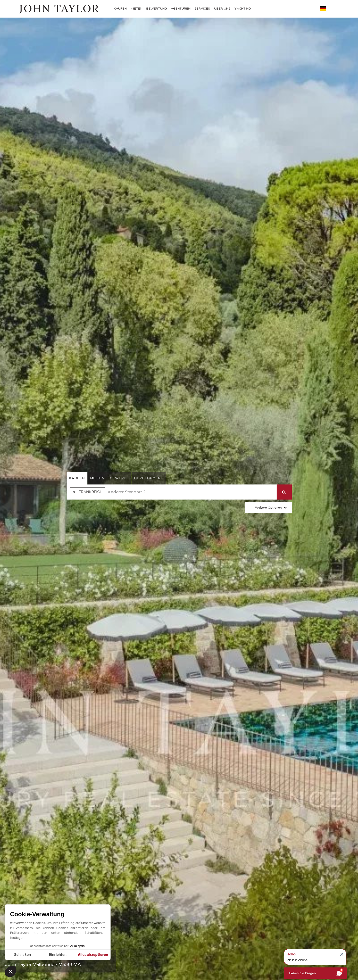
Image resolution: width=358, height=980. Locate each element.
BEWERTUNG (157, 8)
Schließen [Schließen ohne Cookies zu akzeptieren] (22, 955)
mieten (97, 478)
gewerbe (119, 478)
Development (149, 478)
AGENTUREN (181, 8)
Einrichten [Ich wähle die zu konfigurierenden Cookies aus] (58, 955)
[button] (11, 971)
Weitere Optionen (268, 507)
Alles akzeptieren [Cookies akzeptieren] (93, 955)
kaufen (77, 478)
